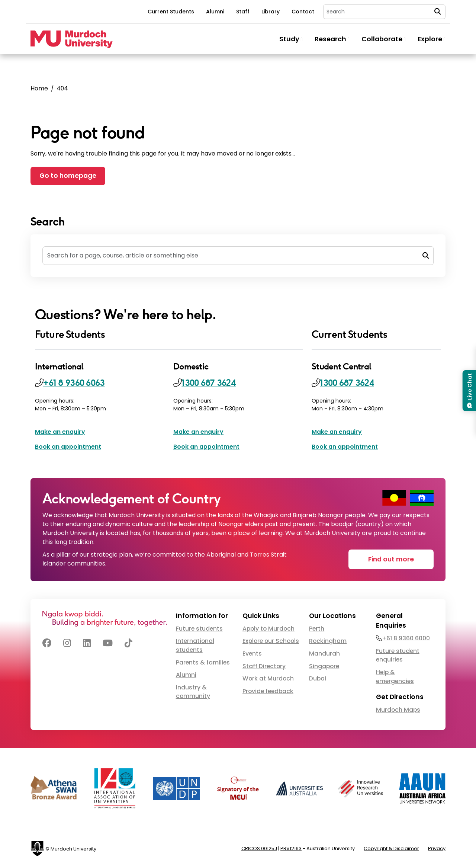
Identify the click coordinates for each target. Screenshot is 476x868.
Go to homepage (68, 176)
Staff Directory (264, 666)
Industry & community (193, 692)
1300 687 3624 (209, 383)
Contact (303, 12)
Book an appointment (68, 447)
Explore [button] (432, 39)
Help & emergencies (395, 677)
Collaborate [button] (384, 39)
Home (39, 88)
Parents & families (203, 662)
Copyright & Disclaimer (391, 848)
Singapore (324, 666)
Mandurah (324, 654)
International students (195, 645)
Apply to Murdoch (268, 629)
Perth (317, 629)
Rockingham (328, 641)
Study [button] (291, 39)
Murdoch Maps (398, 710)
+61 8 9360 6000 (406, 638)
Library (271, 12)
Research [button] (332, 39)
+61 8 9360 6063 (74, 383)
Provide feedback (268, 691)
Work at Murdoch (268, 678)
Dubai (318, 678)
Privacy (437, 848)
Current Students (171, 12)
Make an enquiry (60, 432)
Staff (243, 12)
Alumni (215, 12)
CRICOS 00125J (259, 848)
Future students (199, 629)
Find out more (391, 559)
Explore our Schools (271, 641)
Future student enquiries (398, 655)
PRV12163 (291, 848)
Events (252, 654)
